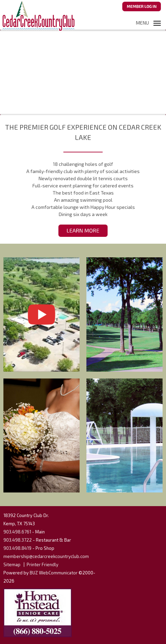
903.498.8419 (17, 548)
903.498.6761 (17, 532)
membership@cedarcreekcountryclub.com (46, 556)
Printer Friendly (43, 564)
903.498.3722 (18, 540)
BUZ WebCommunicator (54, 573)
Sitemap (12, 564)
